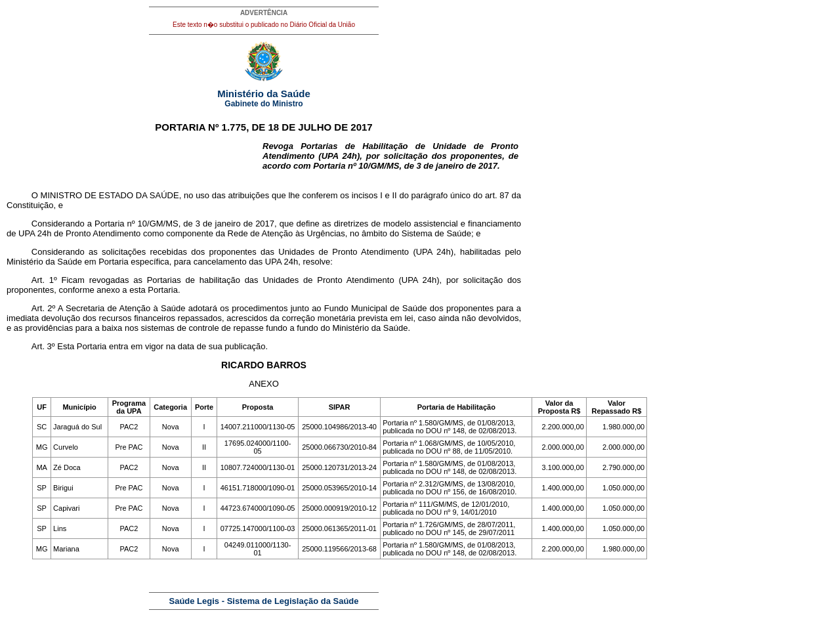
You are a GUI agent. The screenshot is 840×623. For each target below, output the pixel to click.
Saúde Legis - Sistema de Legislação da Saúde (264, 601)
